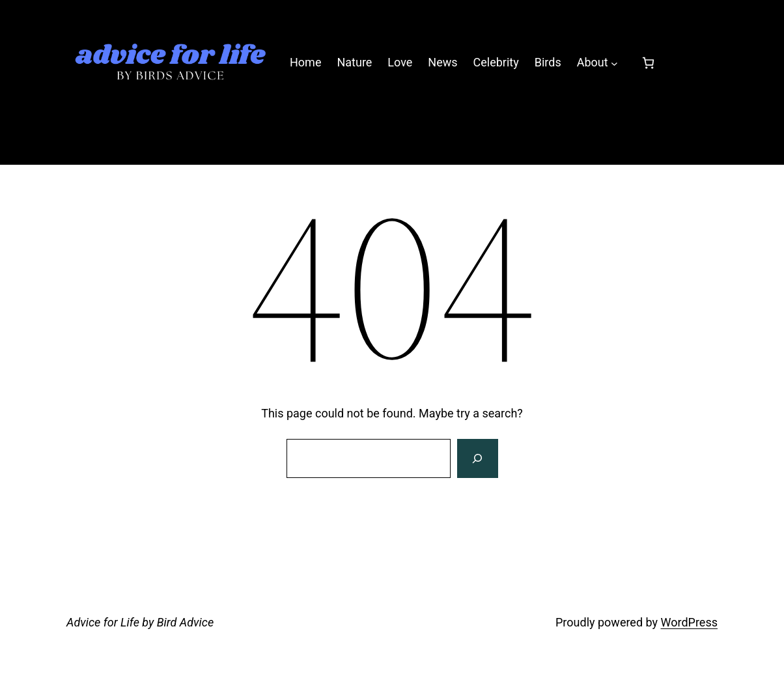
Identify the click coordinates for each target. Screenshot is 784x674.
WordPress (689, 622)
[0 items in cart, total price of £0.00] (648, 63)
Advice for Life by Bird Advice (140, 622)
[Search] (477, 458)
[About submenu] (614, 63)
